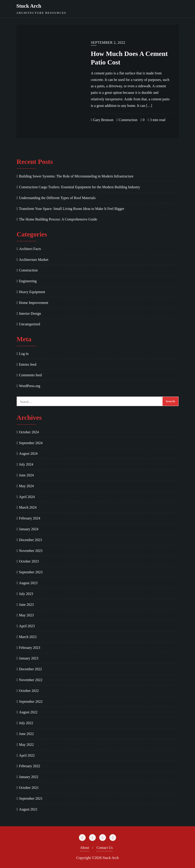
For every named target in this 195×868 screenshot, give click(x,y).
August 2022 (28, 712)
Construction (127, 120)
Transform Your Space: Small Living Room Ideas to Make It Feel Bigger (72, 209)
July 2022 (26, 723)
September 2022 (31, 702)
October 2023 (29, 561)
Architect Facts (30, 249)
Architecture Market (34, 260)
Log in (24, 354)
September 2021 (31, 798)
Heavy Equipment (32, 292)
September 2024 (31, 443)
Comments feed (30, 375)
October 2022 (29, 691)
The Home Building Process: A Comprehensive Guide (58, 219)
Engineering (28, 281)
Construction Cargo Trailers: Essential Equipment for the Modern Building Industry (79, 187)
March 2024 (28, 507)
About (85, 848)
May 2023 (26, 615)
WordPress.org (30, 386)
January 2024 (29, 529)
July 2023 (26, 594)
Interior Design (30, 313)
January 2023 (29, 658)
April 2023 (27, 626)
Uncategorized (29, 324)
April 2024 (27, 497)
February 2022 (30, 766)
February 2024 (30, 518)
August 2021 (28, 809)
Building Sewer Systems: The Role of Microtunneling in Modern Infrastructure (76, 176)
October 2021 (29, 788)
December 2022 (30, 669)
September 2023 (31, 572)
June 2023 (26, 605)
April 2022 (27, 755)
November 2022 (31, 680)
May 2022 (26, 745)
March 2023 (28, 637)
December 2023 (30, 540)
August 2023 (28, 583)
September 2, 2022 (108, 42)
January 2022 (29, 777)
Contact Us (105, 848)
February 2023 (30, 648)
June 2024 (26, 475)
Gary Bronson (102, 120)
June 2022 (26, 734)
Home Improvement (33, 303)
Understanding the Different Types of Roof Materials (57, 198)
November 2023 (31, 551)
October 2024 (29, 432)
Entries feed (28, 364)
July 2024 (26, 464)
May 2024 (26, 486)
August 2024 (28, 454)
